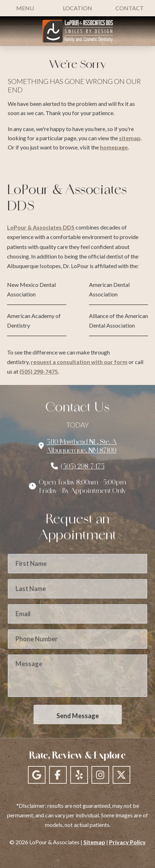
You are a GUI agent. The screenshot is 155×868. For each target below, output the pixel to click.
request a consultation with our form (79, 362)
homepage (114, 147)
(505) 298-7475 (39, 371)
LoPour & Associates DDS (41, 227)
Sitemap (94, 842)
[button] (25, 8)
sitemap (130, 138)
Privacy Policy (127, 842)
